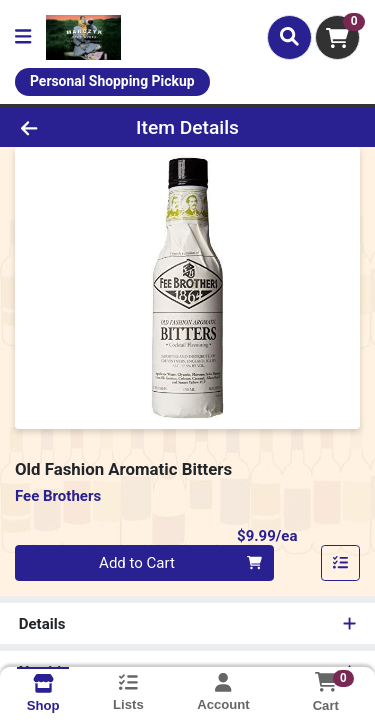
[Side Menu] (23, 37)
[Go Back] (58, 127)
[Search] (289, 37)
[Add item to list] (341, 563)
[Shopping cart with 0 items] (337, 37)
